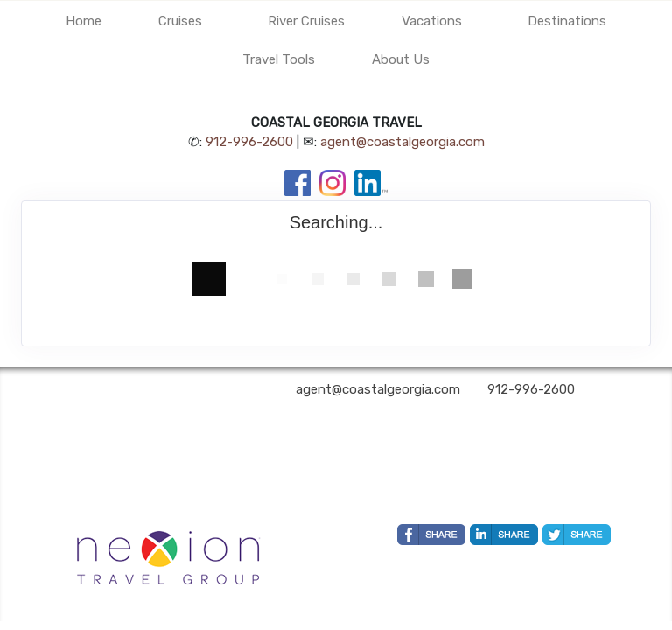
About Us (401, 59)
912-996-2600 (249, 142)
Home (84, 21)
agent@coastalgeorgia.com (402, 142)
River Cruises (306, 21)
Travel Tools (279, 59)
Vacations (432, 21)
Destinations (567, 21)
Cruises (180, 21)
